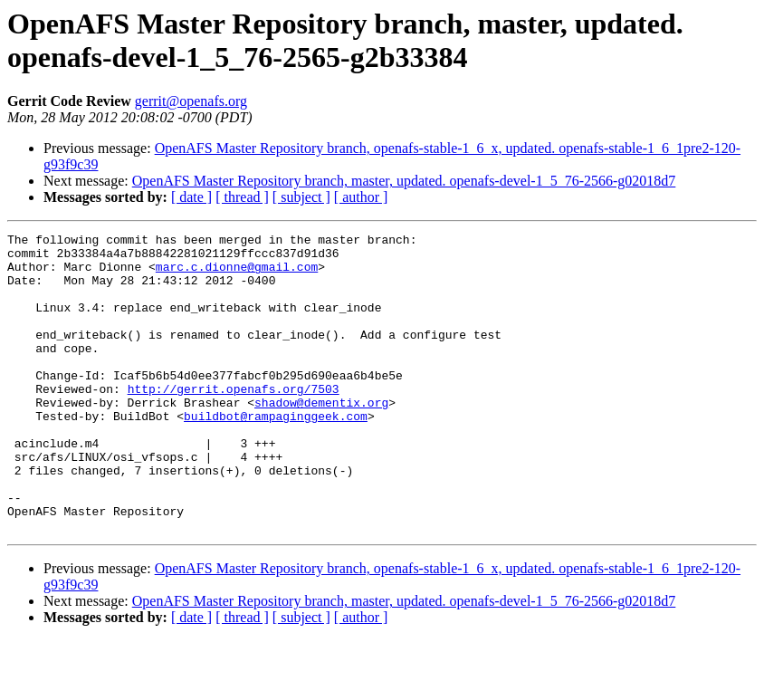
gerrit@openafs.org (191, 101)
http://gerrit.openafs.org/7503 (234, 421)
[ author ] (361, 197)
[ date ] (191, 197)
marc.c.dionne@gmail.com (237, 274)
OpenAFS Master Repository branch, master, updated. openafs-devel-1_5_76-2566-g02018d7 (404, 181)
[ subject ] (301, 197)
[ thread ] (242, 197)
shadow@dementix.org (321, 437)
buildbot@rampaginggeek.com (276, 454)
